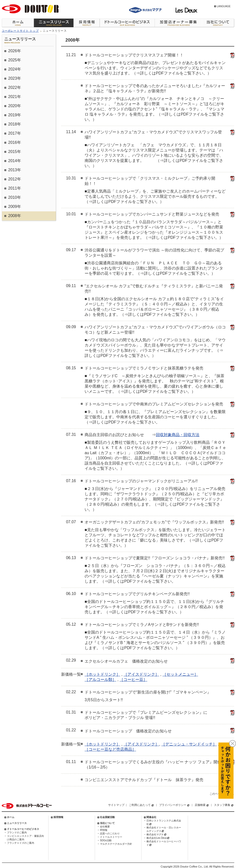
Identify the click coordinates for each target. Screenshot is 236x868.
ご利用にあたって (140, 805)
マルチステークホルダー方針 (116, 844)
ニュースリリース (54, 23)
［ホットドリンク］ (102, 674)
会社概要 (105, 827)
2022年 (15, 87)
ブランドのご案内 (17, 832)
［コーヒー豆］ (133, 680)
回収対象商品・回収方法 (178, 435)
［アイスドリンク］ (141, 674)
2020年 (15, 106)
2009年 (15, 207)
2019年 (15, 115)
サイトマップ (116, 805)
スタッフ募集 (222, 805)
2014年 (15, 161)
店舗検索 (200, 805)
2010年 (15, 197)
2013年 (15, 170)
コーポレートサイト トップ (20, 31)
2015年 (15, 152)
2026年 (15, 51)
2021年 (15, 97)
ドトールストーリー (111, 837)
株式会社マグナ (155, 834)
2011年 (15, 188)
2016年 (15, 142)
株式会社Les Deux (157, 838)
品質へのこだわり (110, 833)
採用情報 (87, 23)
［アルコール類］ (100, 680)
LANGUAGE (224, 6)
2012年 (15, 179)
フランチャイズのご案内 (21, 843)
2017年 (15, 133)
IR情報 (104, 830)
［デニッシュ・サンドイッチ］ (189, 744)
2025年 (15, 60)
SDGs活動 (106, 840)
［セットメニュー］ (180, 674)
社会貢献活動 (107, 817)
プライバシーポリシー (173, 805)
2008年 (15, 216)
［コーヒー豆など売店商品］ (110, 749)
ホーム (18, 23)
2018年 (15, 124)
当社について (218, 23)
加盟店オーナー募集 (178, 23)
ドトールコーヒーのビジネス (127, 23)
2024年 (15, 69)
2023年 (15, 78)
